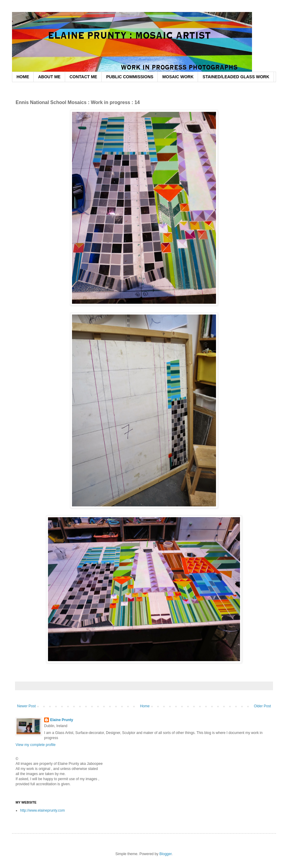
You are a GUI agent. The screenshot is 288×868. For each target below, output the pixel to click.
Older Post (262, 706)
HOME (23, 77)
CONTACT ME (83, 77)
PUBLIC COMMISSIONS (130, 77)
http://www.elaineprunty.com (42, 810)
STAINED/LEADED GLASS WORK (236, 77)
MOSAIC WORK (178, 77)
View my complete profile (36, 745)
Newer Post (26, 706)
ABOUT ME (49, 77)
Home (145, 706)
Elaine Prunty (62, 720)
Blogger (165, 854)
